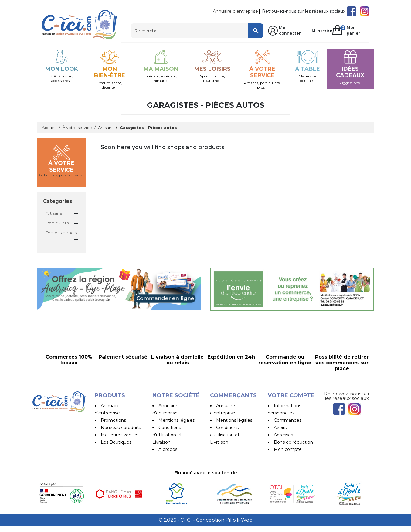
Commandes (288, 420)
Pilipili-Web (239, 526)
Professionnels (61, 233)
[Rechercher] (197, 31)
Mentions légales (177, 420)
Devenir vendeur (234, 449)
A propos (168, 449)
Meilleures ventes (119, 435)
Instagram (365, 11)
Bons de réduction (293, 442)
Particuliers (57, 223)
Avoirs (280, 428)
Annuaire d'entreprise (235, 11)
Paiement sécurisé (178, 457)
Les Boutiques (116, 442)
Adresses (283, 435)
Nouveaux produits (121, 428)
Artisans (54, 213)
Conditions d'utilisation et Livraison (167, 435)
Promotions (113, 420)
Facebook (352, 11)
